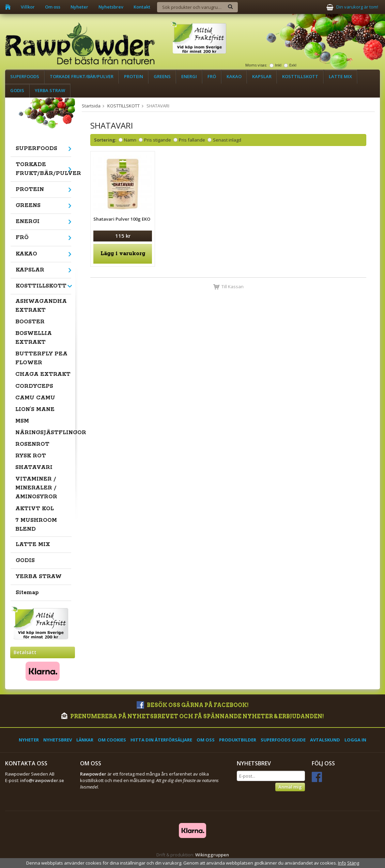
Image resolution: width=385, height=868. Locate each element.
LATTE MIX (340, 76)
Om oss (53, 7)
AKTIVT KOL (35, 509)
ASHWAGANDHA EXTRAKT (41, 306)
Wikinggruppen (212, 855)
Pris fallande (192, 140)
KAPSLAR (262, 76)
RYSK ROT (31, 456)
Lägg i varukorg (123, 254)
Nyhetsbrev (111, 7)
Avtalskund (325, 740)
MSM (22, 421)
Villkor (28, 7)
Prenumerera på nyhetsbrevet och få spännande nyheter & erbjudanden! (193, 716)
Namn (130, 140)
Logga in (355, 740)
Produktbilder (238, 740)
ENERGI (189, 76)
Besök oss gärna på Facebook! (193, 705)
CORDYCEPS (34, 386)
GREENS (162, 76)
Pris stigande (158, 140)
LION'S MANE (35, 409)
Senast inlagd (227, 140)
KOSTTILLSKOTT (300, 76)
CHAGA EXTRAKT (43, 374)
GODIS (17, 90)
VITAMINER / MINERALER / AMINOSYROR (36, 488)
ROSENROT (32, 444)
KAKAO (234, 76)
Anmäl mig (290, 787)
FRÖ (212, 76)
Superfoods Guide (283, 740)
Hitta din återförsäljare (161, 740)
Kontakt (142, 7)
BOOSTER (30, 322)
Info (342, 863)
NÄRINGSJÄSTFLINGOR (43, 433)
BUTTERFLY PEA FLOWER (41, 358)
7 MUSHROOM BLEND (36, 525)
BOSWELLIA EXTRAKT (34, 338)
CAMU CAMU (35, 398)
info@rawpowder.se (42, 780)
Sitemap (27, 593)
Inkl (278, 65)
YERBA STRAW (50, 90)
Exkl (293, 65)
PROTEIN (134, 76)
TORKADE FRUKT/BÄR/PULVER (82, 76)
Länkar (85, 740)
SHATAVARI (34, 467)
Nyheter (79, 7)
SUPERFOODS (25, 76)
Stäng (353, 863)
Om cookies (112, 740)
